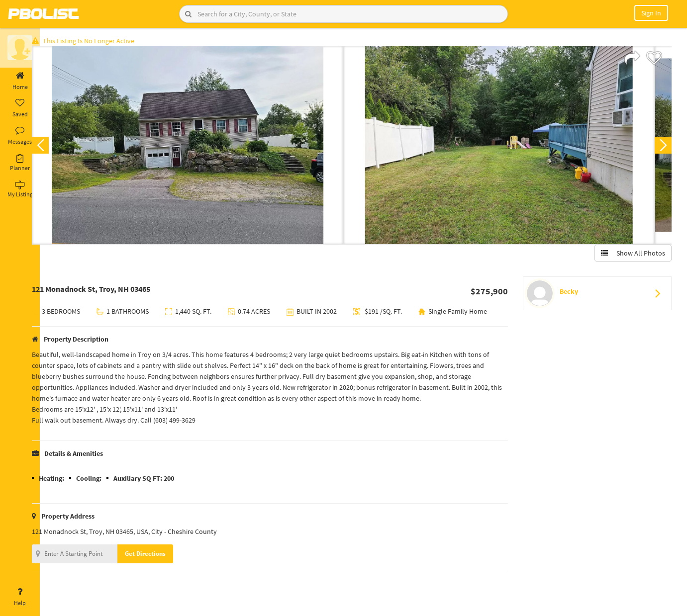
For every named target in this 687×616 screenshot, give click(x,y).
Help (20, 597)
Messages (20, 136)
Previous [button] (56, 147)
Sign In (651, 13)
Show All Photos (631, 255)
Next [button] (661, 147)
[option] (203, 147)
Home (20, 81)
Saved (20, 108)
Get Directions (161, 568)
